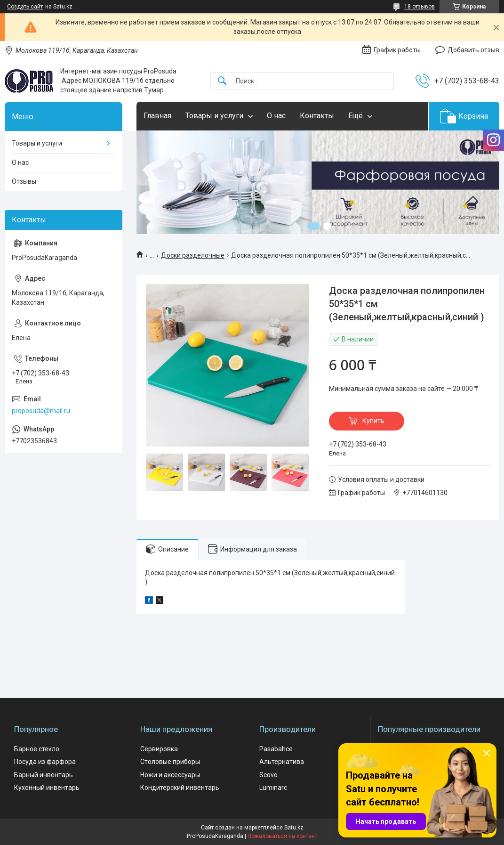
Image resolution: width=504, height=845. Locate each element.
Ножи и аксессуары (170, 775)
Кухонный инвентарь (47, 788)
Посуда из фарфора (45, 762)
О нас (276, 116)
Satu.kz (294, 828)
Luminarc (273, 788)
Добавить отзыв (473, 50)
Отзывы (24, 181)
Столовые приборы (170, 762)
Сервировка (159, 749)
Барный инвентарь (44, 775)
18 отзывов (420, 7)
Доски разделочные (193, 255)
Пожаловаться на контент (282, 836)
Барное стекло (37, 749)
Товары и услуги (214, 116)
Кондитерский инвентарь (180, 788)
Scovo (268, 775)
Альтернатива (282, 762)
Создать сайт (25, 7)
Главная (157, 116)
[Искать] (222, 81)
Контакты (317, 116)
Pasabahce (276, 749)
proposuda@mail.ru (41, 411)
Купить (373, 421)
